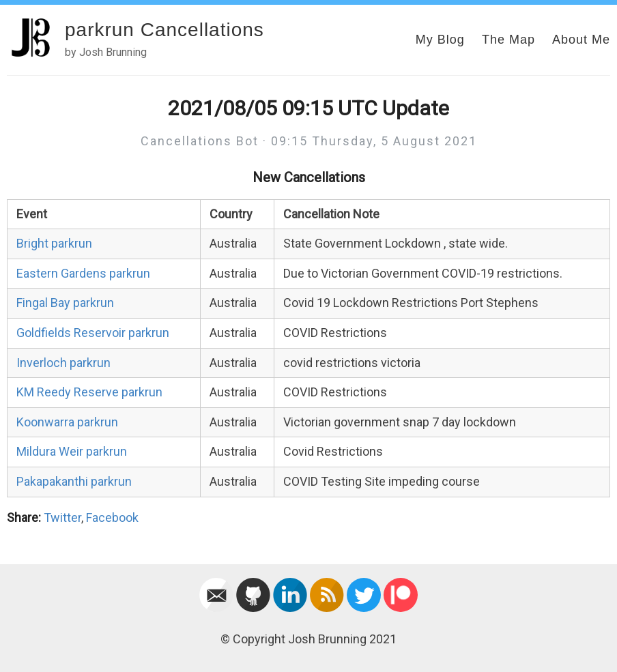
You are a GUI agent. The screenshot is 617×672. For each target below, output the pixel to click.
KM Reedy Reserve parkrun (89, 392)
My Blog (440, 40)
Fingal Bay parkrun (65, 303)
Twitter (62, 517)
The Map (508, 40)
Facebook (112, 517)
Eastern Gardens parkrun (83, 273)
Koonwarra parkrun (67, 422)
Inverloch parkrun (63, 363)
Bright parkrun (54, 243)
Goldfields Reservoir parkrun (93, 333)
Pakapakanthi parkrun (74, 481)
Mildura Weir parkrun (72, 451)
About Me (581, 40)
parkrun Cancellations (164, 30)
